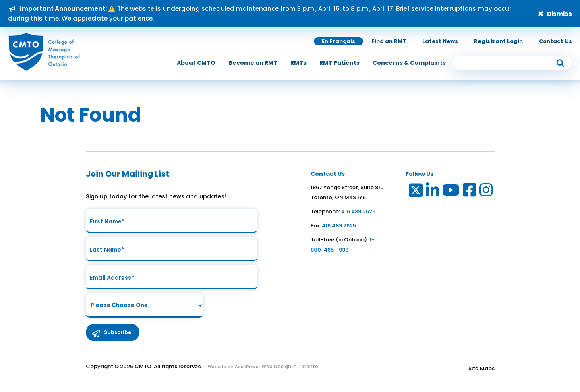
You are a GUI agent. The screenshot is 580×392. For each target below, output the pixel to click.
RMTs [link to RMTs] (298, 63)
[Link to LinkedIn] (433, 192)
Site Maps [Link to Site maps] (482, 368)
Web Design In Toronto (289, 366)
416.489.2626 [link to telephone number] (358, 211)
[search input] (512, 63)
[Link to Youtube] (451, 192)
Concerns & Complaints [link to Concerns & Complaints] (409, 63)
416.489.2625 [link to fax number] (339, 226)
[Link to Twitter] (415, 192)
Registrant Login (498, 41)
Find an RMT (389, 41)
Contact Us (555, 41)
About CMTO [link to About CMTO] (196, 63)
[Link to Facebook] (470, 192)
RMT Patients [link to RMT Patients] (340, 63)
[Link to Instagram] (486, 192)
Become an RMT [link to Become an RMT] (253, 63)
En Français (339, 41)
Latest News (440, 41)
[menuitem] (196, 63)
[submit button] (560, 63)
